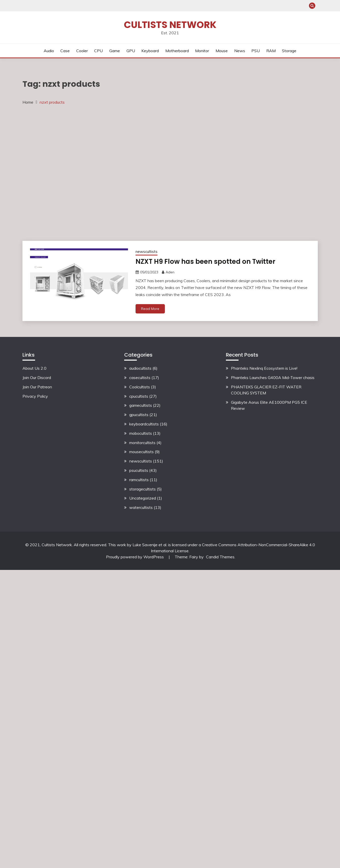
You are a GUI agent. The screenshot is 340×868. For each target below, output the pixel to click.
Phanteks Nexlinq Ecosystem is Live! (264, 368)
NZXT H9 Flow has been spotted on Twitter (203, 262)
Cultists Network (170, 25)
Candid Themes (220, 557)
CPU (98, 51)
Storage (289, 51)
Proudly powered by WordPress (135, 557)
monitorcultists (142, 443)
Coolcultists (140, 387)
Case (65, 51)
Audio (49, 51)
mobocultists (141, 433)
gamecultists (141, 406)
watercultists (141, 507)
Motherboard (177, 51)
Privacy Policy (35, 396)
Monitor (202, 51)
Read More (150, 309)
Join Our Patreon (37, 387)
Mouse (222, 51)
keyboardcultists (144, 424)
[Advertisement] (61, 172)
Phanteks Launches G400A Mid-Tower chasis (273, 378)
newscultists (147, 252)
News (240, 51)
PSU (256, 51)
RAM (271, 51)
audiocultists (140, 368)
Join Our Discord (37, 378)
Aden (170, 272)
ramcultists (139, 480)
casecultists (140, 378)
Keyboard (150, 51)
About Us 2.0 (34, 368)
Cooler (82, 51)
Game (115, 51)
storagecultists (142, 489)
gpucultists (139, 415)
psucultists (139, 470)
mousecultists (141, 452)
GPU (131, 51)
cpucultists (139, 396)
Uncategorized (143, 498)
